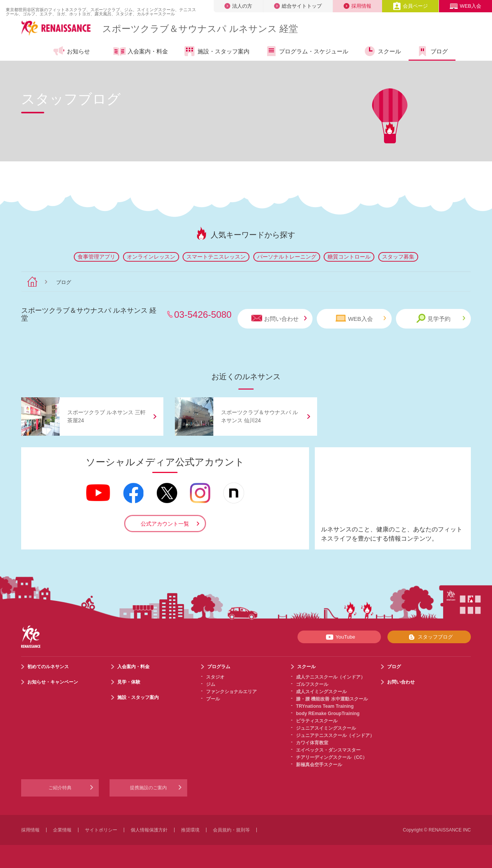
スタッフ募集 (398, 257)
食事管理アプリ (96, 257)
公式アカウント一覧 (165, 524)
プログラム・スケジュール (307, 51)
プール (213, 699)
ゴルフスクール (312, 684)
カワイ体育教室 (312, 743)
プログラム (219, 667)
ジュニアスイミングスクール (326, 728)
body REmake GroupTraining (328, 714)
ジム (211, 684)
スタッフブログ (429, 637)
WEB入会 (465, 6)
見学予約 (441, 318)
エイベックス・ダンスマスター (328, 750)
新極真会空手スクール (319, 765)
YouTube (339, 637)
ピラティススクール (317, 721)
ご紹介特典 (60, 788)
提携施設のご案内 (148, 788)
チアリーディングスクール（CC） (332, 757)
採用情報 (357, 6)
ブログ (432, 51)
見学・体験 (129, 682)
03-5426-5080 (203, 315)
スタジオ (215, 677)
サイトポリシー (101, 830)
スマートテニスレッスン (216, 257)
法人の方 (238, 6)
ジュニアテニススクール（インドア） (335, 735)
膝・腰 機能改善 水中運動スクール (332, 699)
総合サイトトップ (298, 6)
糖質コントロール (349, 257)
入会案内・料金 (141, 52)
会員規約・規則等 (231, 830)
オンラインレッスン (151, 257)
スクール (382, 51)
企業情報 (62, 830)
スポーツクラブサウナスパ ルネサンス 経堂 (200, 29)
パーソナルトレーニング (287, 257)
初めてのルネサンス (48, 667)
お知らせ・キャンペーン (53, 682)
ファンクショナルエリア (231, 692)
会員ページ (410, 6)
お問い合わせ (279, 318)
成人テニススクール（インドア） (331, 677)
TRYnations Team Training (325, 706)
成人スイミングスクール (321, 692)
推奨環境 (190, 830)
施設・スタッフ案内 (216, 51)
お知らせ (71, 51)
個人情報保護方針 (149, 830)
